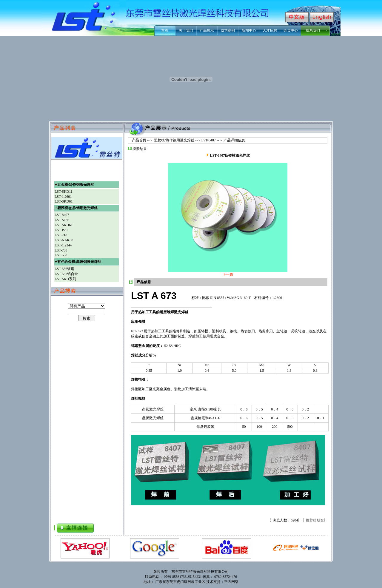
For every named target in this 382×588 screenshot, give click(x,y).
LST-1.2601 (63, 197)
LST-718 (61, 235)
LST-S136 (62, 220)
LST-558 (61, 255)
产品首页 (137, 140)
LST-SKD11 (64, 192)
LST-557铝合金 (66, 274)
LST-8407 (208, 140)
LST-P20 (61, 230)
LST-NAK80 (64, 240)
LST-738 (61, 250)
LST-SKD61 (64, 201)
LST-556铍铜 (64, 269)
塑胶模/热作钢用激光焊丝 (174, 140)
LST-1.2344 (63, 245)
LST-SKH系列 (65, 279)
